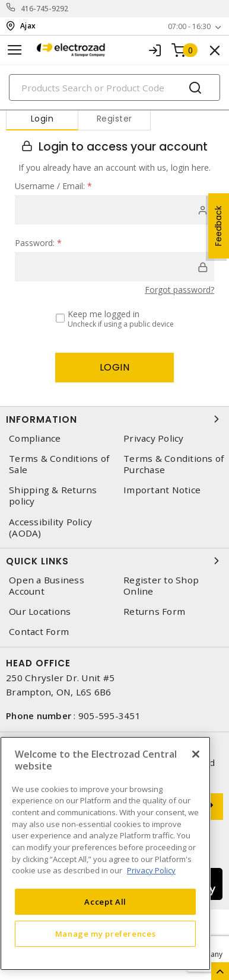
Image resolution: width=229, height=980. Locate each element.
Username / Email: (53, 186)
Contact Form (39, 632)
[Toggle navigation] (15, 50)
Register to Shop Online (161, 586)
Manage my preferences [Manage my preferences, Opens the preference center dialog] (106, 934)
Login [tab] (42, 119)
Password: (38, 243)
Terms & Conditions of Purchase (174, 464)
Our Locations (40, 612)
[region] (105, 853)
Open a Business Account (47, 586)
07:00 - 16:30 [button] (189, 26)
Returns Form (154, 612)
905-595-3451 (109, 716)
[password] (114, 267)
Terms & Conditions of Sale (59, 464)
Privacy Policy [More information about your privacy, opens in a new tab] (151, 870)
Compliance (35, 438)
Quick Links (114, 561)
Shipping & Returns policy (53, 496)
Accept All (105, 902)
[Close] (196, 754)
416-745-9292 (45, 9)
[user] (114, 210)
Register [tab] (114, 119)
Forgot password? (179, 290)
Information (114, 419)
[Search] (114, 87)
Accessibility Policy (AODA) (50, 528)
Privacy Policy (154, 438)
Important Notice (162, 490)
